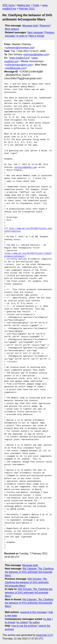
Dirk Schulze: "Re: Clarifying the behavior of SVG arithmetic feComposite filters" (27, 582)
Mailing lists (24, 5)
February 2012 (27, 9)
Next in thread (37, 36)
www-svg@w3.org (19, 58)
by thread (10, 622)
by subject (22, 622)
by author (35, 622)
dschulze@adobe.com (36, 54)
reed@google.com (16, 68)
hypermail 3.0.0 (44, 635)
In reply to (22, 36)
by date (47, 619)
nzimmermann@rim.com (19, 65)
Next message (35, 32)
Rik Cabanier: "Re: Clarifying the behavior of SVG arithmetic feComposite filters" (29, 572)
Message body (30, 26)
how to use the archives (24, 626)
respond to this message (33, 612)
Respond (45, 26)
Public (36, 5)
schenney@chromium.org (20, 48)
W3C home (9, 5)
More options (12, 29)
